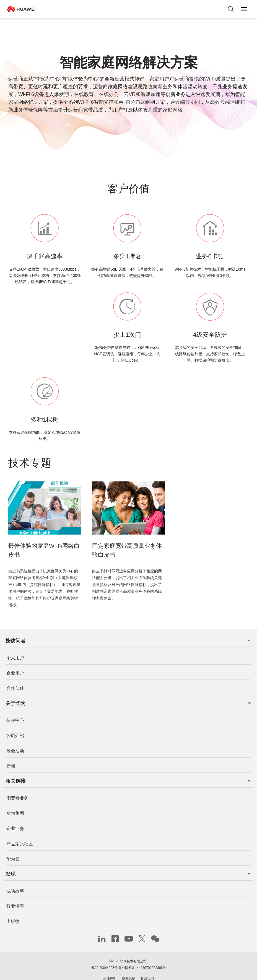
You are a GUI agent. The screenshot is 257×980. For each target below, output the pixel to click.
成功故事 (15, 881)
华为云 (13, 849)
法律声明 (110, 969)
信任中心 (15, 711)
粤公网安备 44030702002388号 (142, 958)
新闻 (11, 756)
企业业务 (15, 819)
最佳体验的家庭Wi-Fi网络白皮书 (44, 545)
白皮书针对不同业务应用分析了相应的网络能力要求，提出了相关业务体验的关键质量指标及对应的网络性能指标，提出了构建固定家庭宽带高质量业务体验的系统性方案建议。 (127, 582)
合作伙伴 (15, 678)
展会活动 (15, 741)
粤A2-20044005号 (104, 958)
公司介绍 (15, 726)
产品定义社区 (20, 834)
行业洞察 (15, 897)
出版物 (13, 912)
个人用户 (15, 648)
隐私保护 (129, 969)
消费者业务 (17, 788)
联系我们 (147, 969)
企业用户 (15, 663)
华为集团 (15, 804)
